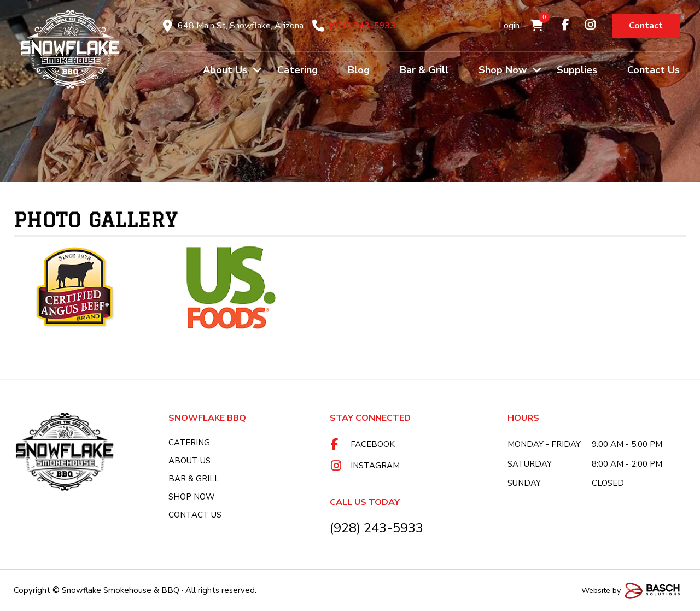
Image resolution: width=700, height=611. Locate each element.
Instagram (375, 466)
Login (509, 26)
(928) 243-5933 (362, 26)
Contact (646, 26)
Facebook (373, 444)
